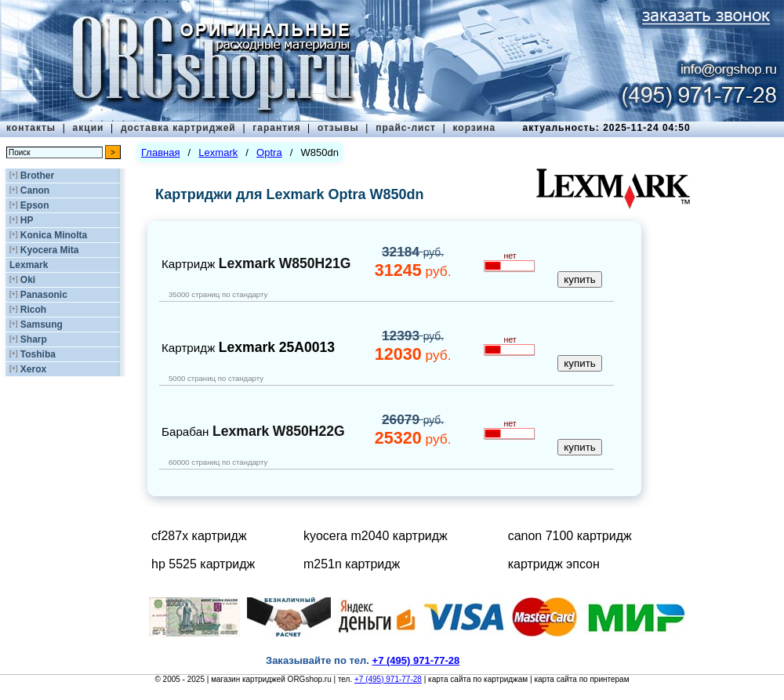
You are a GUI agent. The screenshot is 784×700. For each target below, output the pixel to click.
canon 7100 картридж (570, 536)
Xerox (33, 369)
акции (89, 128)
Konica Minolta (54, 235)
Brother (37, 176)
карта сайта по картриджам (478, 679)
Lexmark (29, 265)
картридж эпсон (554, 564)
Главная (160, 152)
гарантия (276, 128)
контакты (31, 128)
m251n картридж (352, 564)
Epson (35, 205)
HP (27, 220)
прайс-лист (406, 128)
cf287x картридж (199, 536)
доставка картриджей (178, 128)
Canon (35, 190)
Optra (269, 152)
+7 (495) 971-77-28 (388, 679)
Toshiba (38, 354)
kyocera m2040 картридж (376, 536)
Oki (28, 280)
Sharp (34, 339)
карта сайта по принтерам (581, 679)
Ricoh (33, 310)
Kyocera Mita (50, 250)
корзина (474, 128)
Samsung (42, 325)
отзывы (338, 128)
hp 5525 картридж (203, 564)
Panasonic (44, 295)
